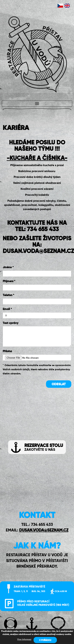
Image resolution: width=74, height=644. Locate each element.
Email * (7, 309)
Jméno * (8, 267)
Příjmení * (9, 281)
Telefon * (8, 295)
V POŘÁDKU (45, 640)
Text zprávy (10, 323)
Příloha (7, 351)
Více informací (24, 640)
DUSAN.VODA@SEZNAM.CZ (44, 530)
